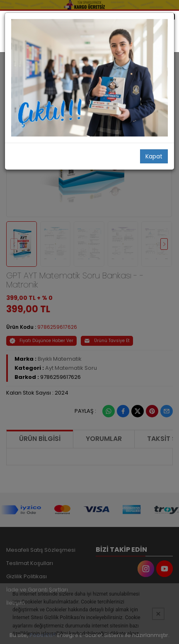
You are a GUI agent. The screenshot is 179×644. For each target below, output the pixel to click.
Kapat (154, 156)
